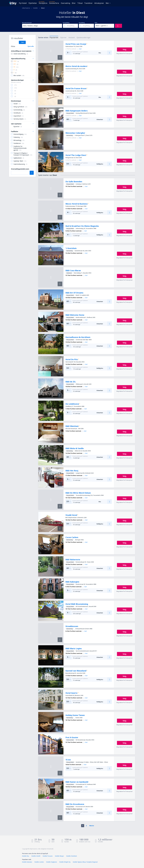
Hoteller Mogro (59, 856)
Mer (107, 3)
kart (80, 49)
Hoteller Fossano (48, 856)
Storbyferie (43, 3)
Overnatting (65, 3)
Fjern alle (31, 46)
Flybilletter (33, 3)
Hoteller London (39, 862)
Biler (74, 3)
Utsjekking (82, 23)
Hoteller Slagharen (52, 862)
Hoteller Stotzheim (72, 856)
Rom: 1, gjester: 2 (102, 26)
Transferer (88, 3)
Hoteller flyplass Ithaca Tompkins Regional (85, 862)
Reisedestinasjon (27, 23)
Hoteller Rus (26, 856)
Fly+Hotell (23, 3)
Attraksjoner (99, 3)
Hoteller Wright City (65, 862)
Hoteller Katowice (27, 862)
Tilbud (80, 3)
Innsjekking (66, 23)
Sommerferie (54, 3)
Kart (22, 42)
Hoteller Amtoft (36, 856)
